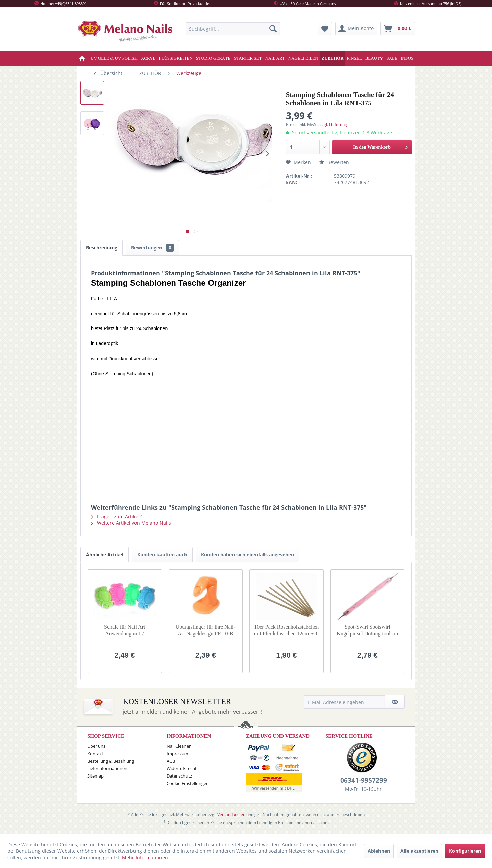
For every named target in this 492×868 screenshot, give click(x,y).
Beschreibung (102, 248)
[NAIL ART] (275, 58)
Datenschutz (179, 776)
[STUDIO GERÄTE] (213, 58)
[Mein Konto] (356, 29)
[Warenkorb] (398, 29)
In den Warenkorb (380, 146)
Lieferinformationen (107, 768)
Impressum (178, 754)
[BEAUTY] (374, 58)
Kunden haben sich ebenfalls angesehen (248, 555)
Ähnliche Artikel (105, 555)
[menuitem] (233, 29)
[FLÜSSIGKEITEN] (176, 58)
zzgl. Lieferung (333, 124)
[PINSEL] (354, 58)
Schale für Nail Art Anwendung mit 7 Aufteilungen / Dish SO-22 (125, 630)
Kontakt (95, 754)
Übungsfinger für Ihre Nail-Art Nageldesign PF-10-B (206, 630)
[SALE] (392, 58)
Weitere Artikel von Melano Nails (131, 523)
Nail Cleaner (179, 746)
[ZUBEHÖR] (333, 58)
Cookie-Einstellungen (188, 783)
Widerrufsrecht (182, 768)
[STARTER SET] (248, 58)
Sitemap (95, 776)
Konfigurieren (465, 851)
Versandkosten (231, 814)
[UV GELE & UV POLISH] (114, 58)
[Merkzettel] (325, 29)
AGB (171, 761)
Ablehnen (379, 851)
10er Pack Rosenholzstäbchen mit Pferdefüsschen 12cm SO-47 (287, 630)
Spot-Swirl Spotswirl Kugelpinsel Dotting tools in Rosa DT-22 (367, 630)
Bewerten (334, 162)
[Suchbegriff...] (233, 29)
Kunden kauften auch (162, 555)
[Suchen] (273, 29)
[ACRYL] (148, 58)
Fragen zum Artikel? (116, 516)
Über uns (96, 746)
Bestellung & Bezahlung (111, 761)
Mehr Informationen (145, 857)
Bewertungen (152, 248)
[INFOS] (407, 58)
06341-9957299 (364, 780)
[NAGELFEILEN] (303, 58)
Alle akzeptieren (419, 851)
